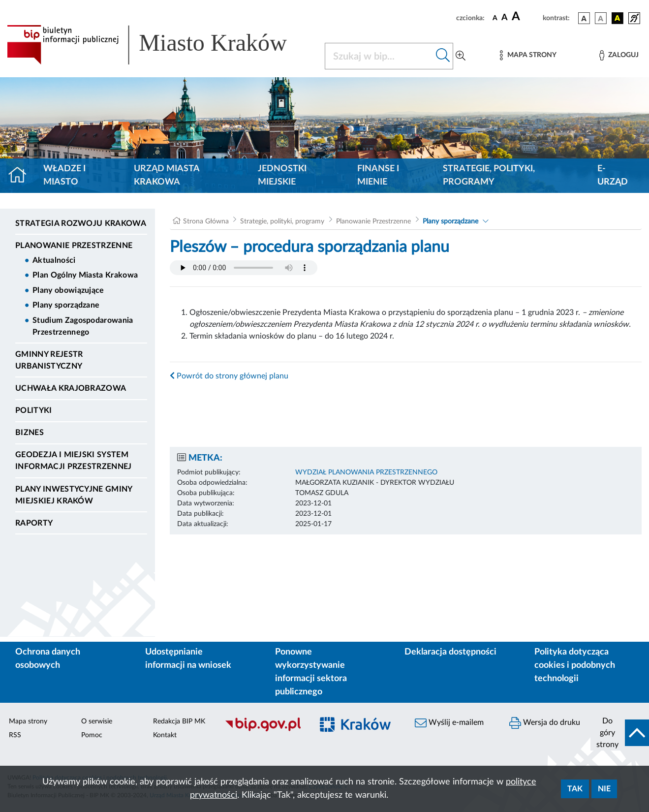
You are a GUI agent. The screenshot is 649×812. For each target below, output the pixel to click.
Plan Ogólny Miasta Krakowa (85, 275)
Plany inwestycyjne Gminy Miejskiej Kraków (74, 495)
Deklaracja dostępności (450, 652)
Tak (575, 789)
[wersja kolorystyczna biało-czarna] (601, 18)
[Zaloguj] (619, 55)
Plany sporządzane (66, 305)
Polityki (34, 410)
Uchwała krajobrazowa (71, 388)
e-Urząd (613, 175)
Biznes (30, 433)
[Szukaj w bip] (443, 56)
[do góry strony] (620, 733)
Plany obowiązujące (68, 290)
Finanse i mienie (378, 175)
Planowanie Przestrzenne (74, 246)
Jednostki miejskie (282, 175)
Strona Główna (206, 221)
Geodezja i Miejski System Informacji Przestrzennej (74, 461)
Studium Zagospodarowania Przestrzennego (83, 326)
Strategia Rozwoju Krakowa (81, 223)
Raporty (34, 523)
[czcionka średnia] (505, 18)
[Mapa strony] (528, 55)
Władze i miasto (64, 175)
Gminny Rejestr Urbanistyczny (49, 360)
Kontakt (165, 735)
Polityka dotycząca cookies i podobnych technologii (575, 665)
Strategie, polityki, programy (489, 175)
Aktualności (54, 260)
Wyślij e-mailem (449, 723)
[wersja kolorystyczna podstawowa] (584, 18)
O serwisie (97, 721)
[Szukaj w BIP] (379, 56)
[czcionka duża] (526, 17)
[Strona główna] (21, 176)
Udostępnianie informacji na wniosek (188, 659)
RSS (15, 735)
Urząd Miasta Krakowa (167, 175)
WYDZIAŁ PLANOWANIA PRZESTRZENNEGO (366, 472)
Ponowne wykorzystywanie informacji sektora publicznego (311, 672)
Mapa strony (28, 721)
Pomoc (92, 735)
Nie (604, 789)
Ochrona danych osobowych (48, 659)
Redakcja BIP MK (179, 721)
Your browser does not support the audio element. (244, 268)
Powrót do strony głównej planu (229, 376)
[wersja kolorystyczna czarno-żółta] (618, 18)
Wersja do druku (545, 723)
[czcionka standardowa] (495, 18)
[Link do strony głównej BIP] (160, 45)
